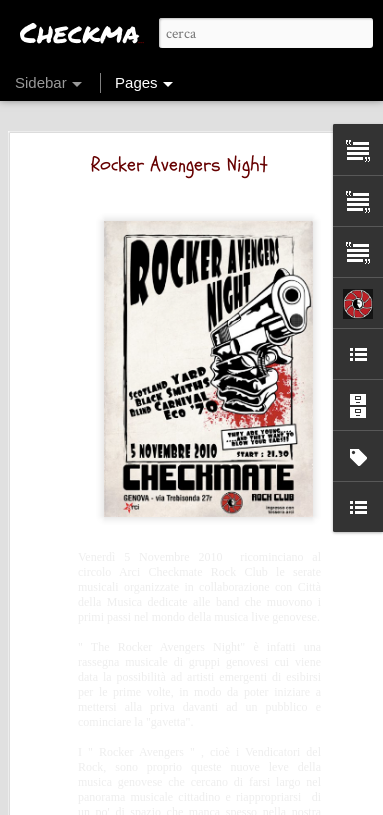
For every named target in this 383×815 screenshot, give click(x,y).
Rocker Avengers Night (179, 156)
